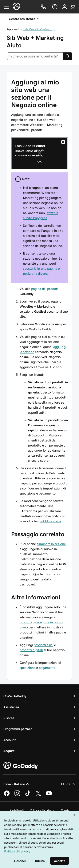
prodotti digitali (31, 650)
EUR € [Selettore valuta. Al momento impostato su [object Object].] (68, 784)
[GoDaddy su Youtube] (49, 795)
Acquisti (9, 751)
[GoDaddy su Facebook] (7, 795)
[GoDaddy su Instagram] (17, 795)
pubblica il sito (50, 521)
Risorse (9, 718)
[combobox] (35, 56)
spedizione (27, 668)
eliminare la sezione (51, 544)
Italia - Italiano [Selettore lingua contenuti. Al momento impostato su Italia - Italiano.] (17, 784)
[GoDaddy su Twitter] (38, 795)
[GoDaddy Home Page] (21, 766)
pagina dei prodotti (45, 289)
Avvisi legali (17, 810)
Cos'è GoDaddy (15, 696)
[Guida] (54, 7)
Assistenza (11, 707)
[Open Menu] (5, 7)
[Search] (68, 56)
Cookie (65, 810)
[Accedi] (64, 7)
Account (10, 740)
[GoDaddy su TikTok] (28, 795)
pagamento (47, 668)
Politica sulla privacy (42, 810)
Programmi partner (18, 729)
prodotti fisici (44, 645)
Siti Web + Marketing (39, 29)
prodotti (26, 622)
